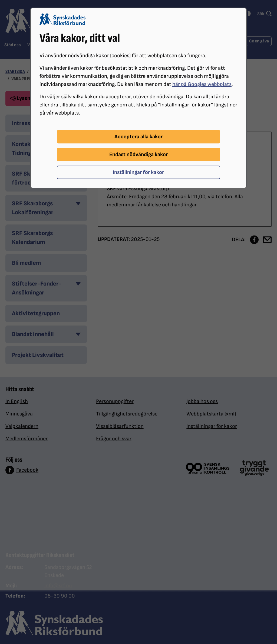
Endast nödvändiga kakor (138, 155)
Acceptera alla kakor (138, 137)
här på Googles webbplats (202, 84)
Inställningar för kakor (138, 172)
